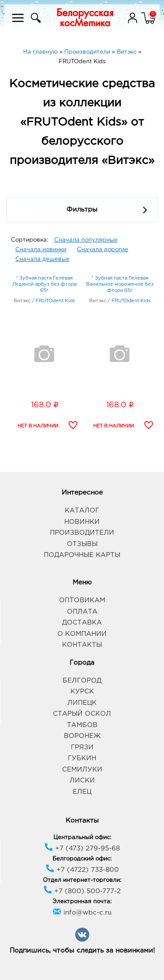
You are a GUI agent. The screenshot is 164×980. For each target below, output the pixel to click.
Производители (82, 533)
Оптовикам (82, 600)
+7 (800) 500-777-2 (82, 891)
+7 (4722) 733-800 (82, 870)
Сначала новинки (41, 250)
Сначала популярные (86, 240)
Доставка (82, 623)
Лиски (82, 780)
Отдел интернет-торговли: (82, 880)
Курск (82, 691)
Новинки (82, 522)
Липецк (82, 703)
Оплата (82, 612)
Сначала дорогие (103, 250)
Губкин (82, 758)
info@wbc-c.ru (82, 913)
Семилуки (82, 770)
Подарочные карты (82, 555)
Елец (82, 792)
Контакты (82, 645)
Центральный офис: (82, 838)
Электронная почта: (82, 902)
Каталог (82, 510)
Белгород (82, 681)
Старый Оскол (82, 714)
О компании (82, 634)
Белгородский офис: (82, 859)
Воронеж (82, 736)
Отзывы (82, 544)
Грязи (82, 747)
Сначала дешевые (42, 259)
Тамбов (82, 725)
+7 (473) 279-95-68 (82, 849)
